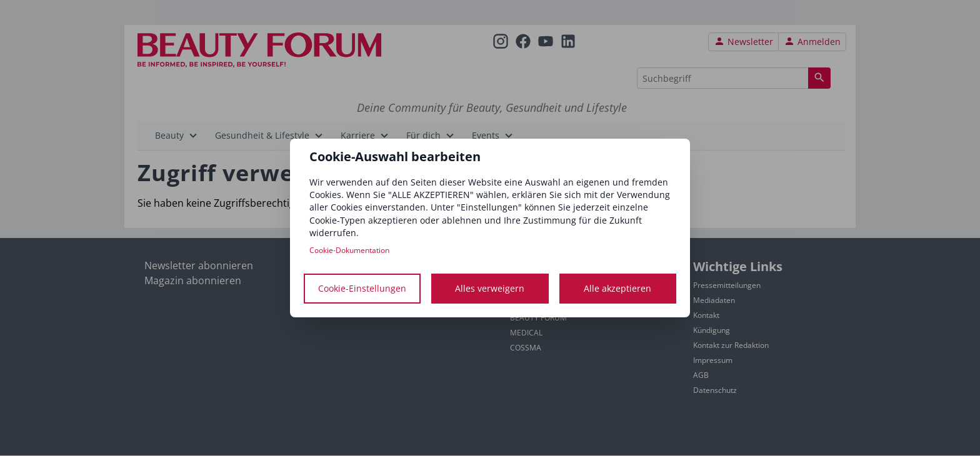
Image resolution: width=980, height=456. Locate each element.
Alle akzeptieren (617, 288)
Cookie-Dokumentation (349, 250)
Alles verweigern (490, 288)
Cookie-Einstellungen (362, 288)
